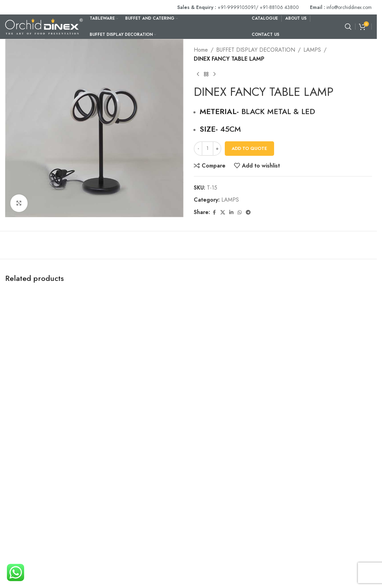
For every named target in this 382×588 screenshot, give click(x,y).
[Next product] (214, 74)
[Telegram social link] (248, 212)
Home (201, 50)
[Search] (348, 27)
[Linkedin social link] (231, 212)
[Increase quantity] (217, 148)
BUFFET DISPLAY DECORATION (256, 50)
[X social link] (223, 212)
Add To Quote (249, 148)
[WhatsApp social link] (240, 212)
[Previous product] (198, 74)
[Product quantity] (208, 148)
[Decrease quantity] (198, 148)
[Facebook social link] (214, 212)
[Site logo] (44, 26)
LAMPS (312, 50)
